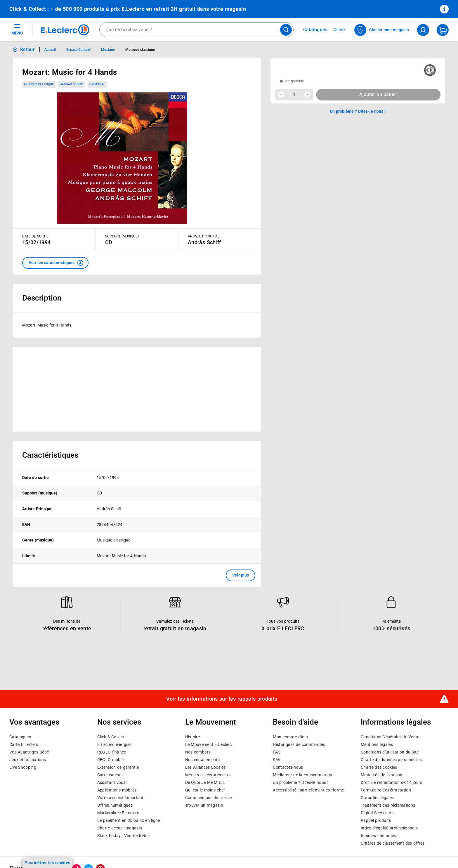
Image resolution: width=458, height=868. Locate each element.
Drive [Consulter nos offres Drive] (340, 30)
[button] (55, 263)
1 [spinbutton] (294, 94)
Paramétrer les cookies (47, 863)
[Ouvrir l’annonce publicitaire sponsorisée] (137, 389)
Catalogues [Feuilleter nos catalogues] (315, 30)
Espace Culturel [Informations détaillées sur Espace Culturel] (78, 50)
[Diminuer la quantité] (281, 95)
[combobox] (196, 30)
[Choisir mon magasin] (382, 30)
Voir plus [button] (241, 575)
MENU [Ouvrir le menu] (17, 29)
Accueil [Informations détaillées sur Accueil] (50, 50)
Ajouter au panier (378, 94)
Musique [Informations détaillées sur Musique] (108, 50)
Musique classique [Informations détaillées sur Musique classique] (140, 50)
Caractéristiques (50, 455)
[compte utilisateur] (423, 30)
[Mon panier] (443, 30)
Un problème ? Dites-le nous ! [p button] (358, 111)
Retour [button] (27, 50)
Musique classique (39, 84)
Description (42, 298)
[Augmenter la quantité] (307, 95)
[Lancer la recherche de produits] (286, 30)
